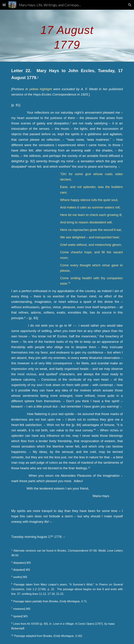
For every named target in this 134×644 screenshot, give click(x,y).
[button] (4, 5)
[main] (67, 36)
